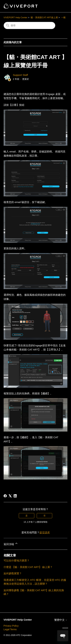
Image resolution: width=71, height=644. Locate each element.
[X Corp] (10, 496)
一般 (63, 17)
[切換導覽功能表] (61, 6)
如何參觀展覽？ (13, 573)
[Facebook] (5, 496)
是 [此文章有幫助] (27, 516)
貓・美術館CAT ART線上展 (44, 17)
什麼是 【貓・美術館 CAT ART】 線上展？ (28, 567)
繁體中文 (61, 620)
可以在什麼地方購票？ (17, 560)
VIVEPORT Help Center (16, 17)
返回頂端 (11, 544)
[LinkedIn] (15, 496)
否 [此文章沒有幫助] (44, 516)
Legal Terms (10, 629)
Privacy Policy (11, 626)
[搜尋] (29, 25)
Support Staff (20, 75)
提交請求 (45, 532)
